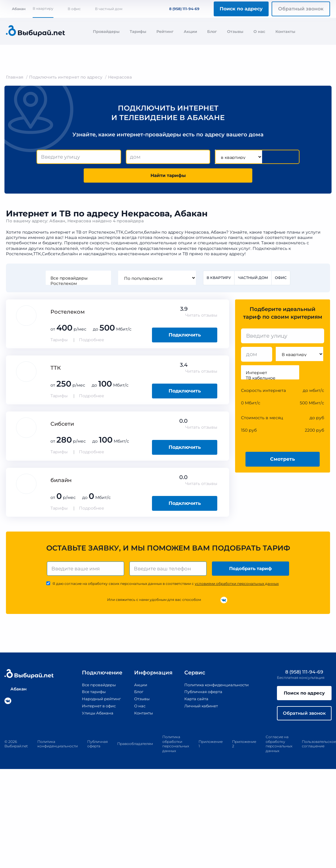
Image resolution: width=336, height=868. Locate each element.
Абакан (16, 9)
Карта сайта (194, 701)
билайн (61, 482)
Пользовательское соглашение (319, 749)
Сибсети (62, 426)
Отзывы (235, 31)
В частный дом (109, 9)
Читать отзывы (201, 317)
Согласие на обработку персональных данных (279, 749)
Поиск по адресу (241, 9)
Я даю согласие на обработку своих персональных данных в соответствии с (166, 587)
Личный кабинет (199, 709)
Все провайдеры (78, 280)
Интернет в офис (95, 709)
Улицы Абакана (93, 715)
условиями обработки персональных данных (237, 587)
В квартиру (43, 8)
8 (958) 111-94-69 (181, 9)
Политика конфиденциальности (216, 688)
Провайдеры (106, 31)
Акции (190, 31)
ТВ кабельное (270, 380)
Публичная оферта (201, 695)
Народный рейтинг (97, 701)
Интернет (270, 375)
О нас (259, 31)
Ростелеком (78, 285)
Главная (15, 77)
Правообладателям (135, 748)
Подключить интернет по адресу (66, 77)
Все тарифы (89, 695)
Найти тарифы (168, 177)
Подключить (185, 337)
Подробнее (92, 342)
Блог (212, 31)
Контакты (285, 31)
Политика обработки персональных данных (176, 749)
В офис (74, 9)
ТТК (56, 370)
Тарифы (138, 31)
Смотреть (283, 461)
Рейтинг (165, 31)
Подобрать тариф (251, 571)
